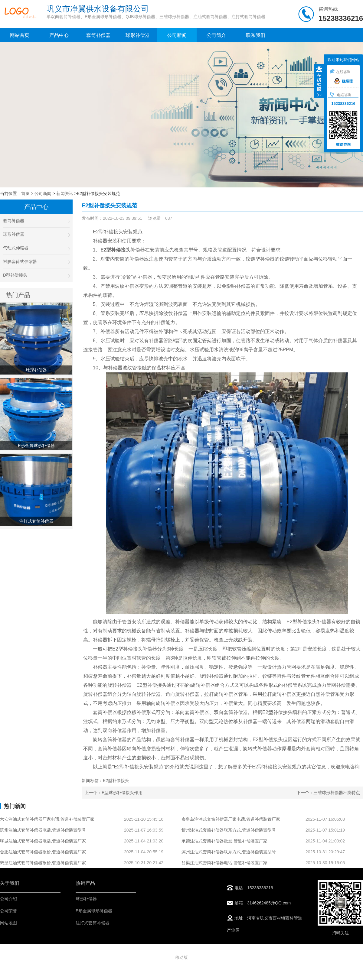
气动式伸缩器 (36, 248)
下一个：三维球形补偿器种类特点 (328, 793)
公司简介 (216, 35)
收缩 (319, 82)
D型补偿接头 (36, 275)
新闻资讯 (65, 193)
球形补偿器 (138, 35)
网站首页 (20, 35)
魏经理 (343, 81)
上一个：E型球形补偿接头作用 (114, 793)
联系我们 (256, 35)
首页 (25, 193)
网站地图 (8, 923)
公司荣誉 (8, 911)
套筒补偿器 (98, 35)
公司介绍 (8, 899)
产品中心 (59, 35)
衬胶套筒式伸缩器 (36, 262)
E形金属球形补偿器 (94, 911)
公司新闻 (177, 35)
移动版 (181, 957)
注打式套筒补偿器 (93, 923)
